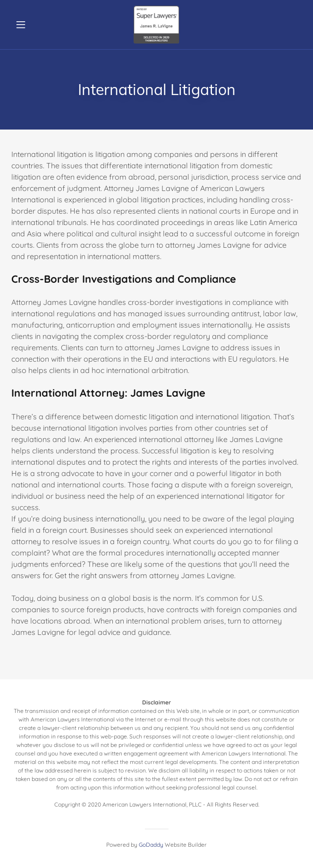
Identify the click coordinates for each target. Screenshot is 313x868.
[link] (157, 25)
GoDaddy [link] (151, 845)
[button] (33, 25)
